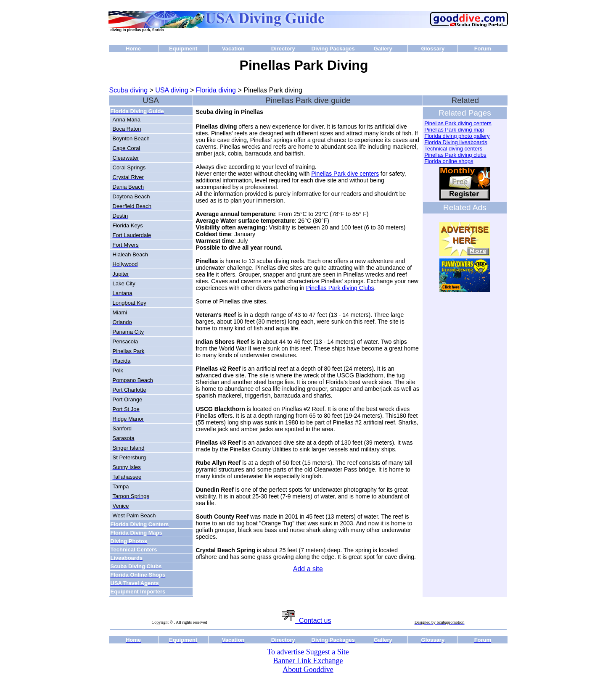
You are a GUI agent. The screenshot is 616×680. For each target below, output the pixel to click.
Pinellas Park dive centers (345, 174)
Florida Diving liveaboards (456, 142)
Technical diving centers (453, 149)
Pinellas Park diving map (454, 130)
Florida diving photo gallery (457, 136)
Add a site (308, 569)
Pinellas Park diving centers (458, 123)
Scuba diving (129, 90)
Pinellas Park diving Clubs (340, 288)
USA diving (172, 90)
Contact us (306, 621)
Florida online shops (449, 161)
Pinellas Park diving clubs (455, 155)
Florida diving (216, 90)
